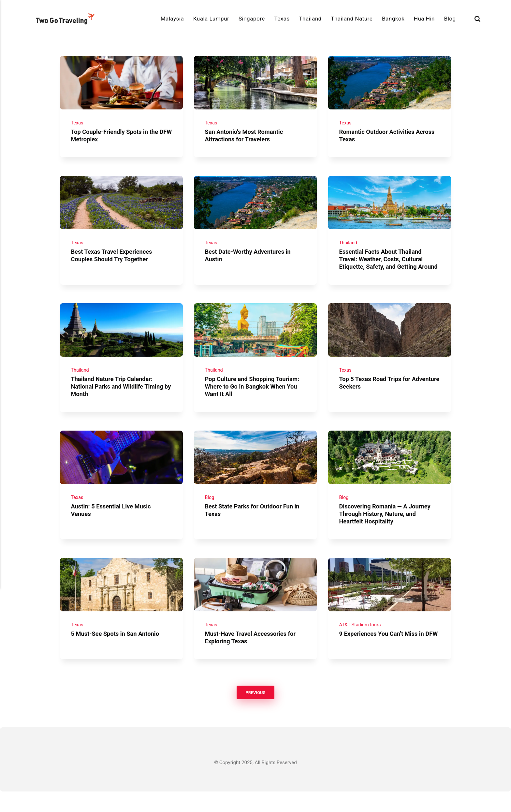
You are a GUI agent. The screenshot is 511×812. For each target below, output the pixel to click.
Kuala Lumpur (211, 19)
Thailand (310, 19)
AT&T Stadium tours (361, 645)
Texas (282, 19)
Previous (255, 713)
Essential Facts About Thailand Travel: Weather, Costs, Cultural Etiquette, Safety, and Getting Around (383, 268)
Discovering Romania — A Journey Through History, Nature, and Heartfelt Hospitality (387, 531)
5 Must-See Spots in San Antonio (117, 654)
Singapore (252, 19)
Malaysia (172, 19)
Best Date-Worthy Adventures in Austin (250, 261)
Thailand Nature (352, 19)
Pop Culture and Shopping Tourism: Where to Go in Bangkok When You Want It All (254, 401)
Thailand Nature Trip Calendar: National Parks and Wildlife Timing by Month (119, 401)
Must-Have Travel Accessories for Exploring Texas (253, 658)
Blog (450, 19)
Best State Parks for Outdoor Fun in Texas (255, 528)
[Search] (477, 19)
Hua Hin (424, 19)
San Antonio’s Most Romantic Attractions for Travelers (246, 138)
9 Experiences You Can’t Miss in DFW (383, 658)
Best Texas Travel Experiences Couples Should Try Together (113, 261)
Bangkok (393, 19)
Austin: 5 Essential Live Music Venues (113, 528)
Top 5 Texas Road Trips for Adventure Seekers (376, 398)
